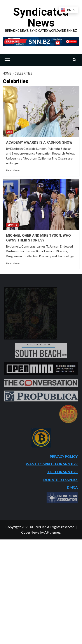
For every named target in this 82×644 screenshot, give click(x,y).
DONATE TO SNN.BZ (60, 480)
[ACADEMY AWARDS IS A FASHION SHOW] (41, 112)
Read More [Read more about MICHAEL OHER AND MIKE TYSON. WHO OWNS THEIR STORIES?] (13, 263)
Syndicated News (41, 17)
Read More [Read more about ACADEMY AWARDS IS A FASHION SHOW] (13, 170)
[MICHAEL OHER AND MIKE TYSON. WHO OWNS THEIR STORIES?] (41, 205)
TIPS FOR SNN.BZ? (62, 472)
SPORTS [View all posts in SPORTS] (12, 225)
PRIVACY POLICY (64, 456)
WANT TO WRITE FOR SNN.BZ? (52, 464)
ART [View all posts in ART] (10, 132)
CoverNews (30, 532)
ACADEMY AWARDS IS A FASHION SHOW (39, 142)
